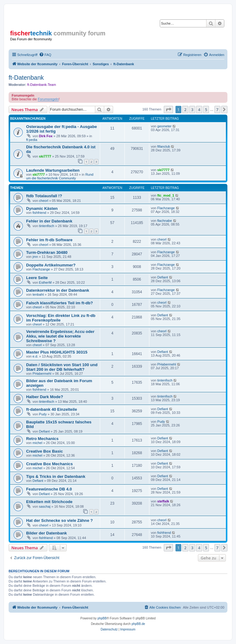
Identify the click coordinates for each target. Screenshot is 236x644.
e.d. (35, 356)
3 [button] (192, 110)
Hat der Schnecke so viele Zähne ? (59, 520)
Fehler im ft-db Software (49, 240)
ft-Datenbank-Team (42, 85)
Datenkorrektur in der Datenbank (58, 290)
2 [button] (185, 110)
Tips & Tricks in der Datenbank (56, 476)
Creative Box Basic (44, 451)
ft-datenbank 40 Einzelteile (52, 409)
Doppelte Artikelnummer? (51, 265)
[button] (168, 110)
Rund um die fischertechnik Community (60, 176)
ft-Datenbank (26, 78)
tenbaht (38, 294)
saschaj (45, 506)
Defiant (163, 277)
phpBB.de (138, 624)
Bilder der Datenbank (47, 533)
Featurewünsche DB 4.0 (49, 489)
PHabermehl (42, 374)
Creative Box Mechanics (49, 464)
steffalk (163, 501)
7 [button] (217, 110)
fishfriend (39, 213)
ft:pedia (32, 140)
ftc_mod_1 (166, 195)
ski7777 (45, 156)
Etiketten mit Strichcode (49, 502)
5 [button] (206, 110)
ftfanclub (164, 146)
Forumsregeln (48, 99)
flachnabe (165, 221)
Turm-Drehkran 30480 (47, 252)
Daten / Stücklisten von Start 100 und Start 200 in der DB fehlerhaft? (62, 367)
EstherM (45, 282)
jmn (35, 257)
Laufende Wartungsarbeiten (53, 170)
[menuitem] (45, 55)
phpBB (102, 618)
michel (37, 443)
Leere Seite (37, 278)
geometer (164, 126)
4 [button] (199, 110)
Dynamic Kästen (42, 208)
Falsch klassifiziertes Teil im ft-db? (59, 303)
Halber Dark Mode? (45, 397)
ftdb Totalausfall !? (44, 196)
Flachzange (166, 208)
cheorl (44, 201)
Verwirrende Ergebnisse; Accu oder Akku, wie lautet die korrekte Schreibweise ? (60, 336)
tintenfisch (47, 226)
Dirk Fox (46, 136)
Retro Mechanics (42, 439)
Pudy (43, 414)
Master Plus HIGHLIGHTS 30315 (57, 352)
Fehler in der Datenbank (49, 221)
